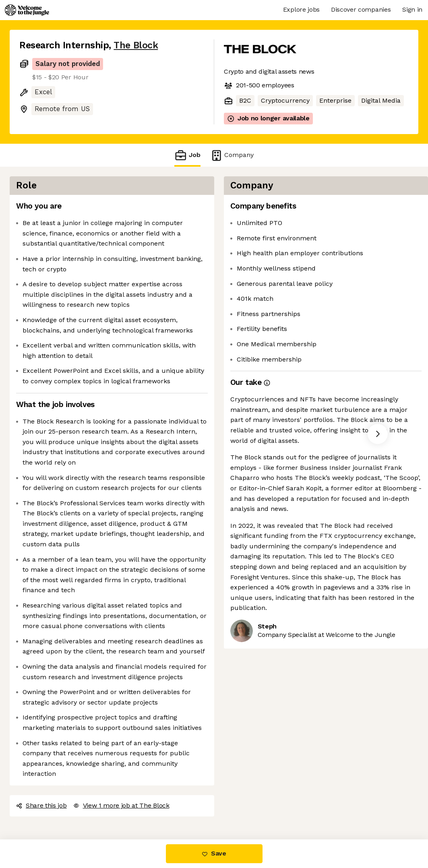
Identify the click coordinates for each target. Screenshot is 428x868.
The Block (136, 45)
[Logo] (27, 10)
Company (232, 155)
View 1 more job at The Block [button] (121, 805)
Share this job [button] (41, 805)
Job (187, 155)
